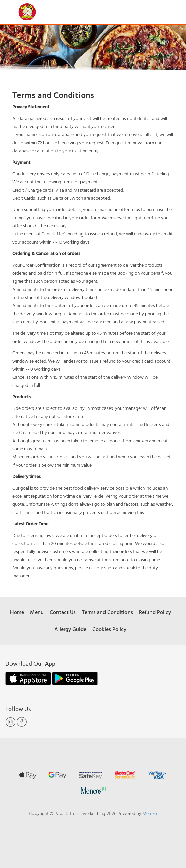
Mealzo (150, 813)
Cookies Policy (109, 629)
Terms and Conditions (107, 612)
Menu (37, 612)
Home (17, 612)
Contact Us (63, 612)
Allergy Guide (70, 629)
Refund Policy (155, 612)
